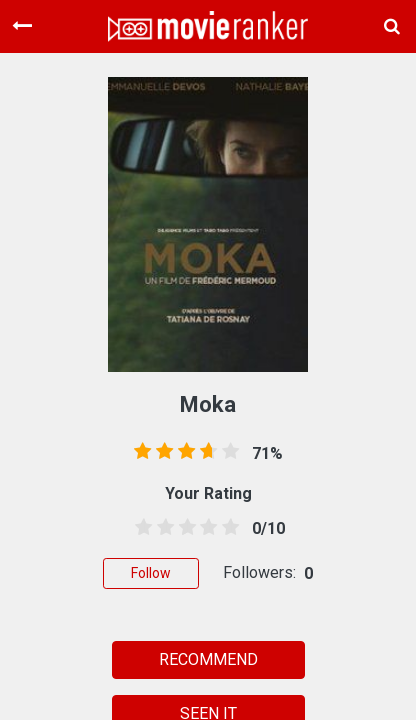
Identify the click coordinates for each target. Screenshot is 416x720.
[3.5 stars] (205, 528)
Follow (151, 573)
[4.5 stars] (227, 528)
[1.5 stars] (162, 528)
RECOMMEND (208, 659)
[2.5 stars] (184, 528)
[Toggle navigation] (22, 26)
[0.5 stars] (140, 528)
